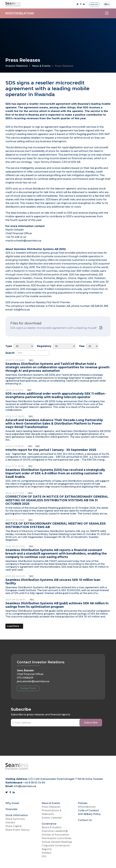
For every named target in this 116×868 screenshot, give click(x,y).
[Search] (33, 353)
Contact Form (28, 688)
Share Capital (14, 826)
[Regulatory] (64, 346)
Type (9, 346)
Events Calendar (52, 818)
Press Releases (51, 807)
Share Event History (18, 830)
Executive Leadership (55, 831)
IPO (44, 856)
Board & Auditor (52, 827)
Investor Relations (17, 66)
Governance (49, 824)
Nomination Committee (56, 838)
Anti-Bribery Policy (89, 814)
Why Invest (12, 803)
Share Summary (15, 819)
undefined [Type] (23, 346)
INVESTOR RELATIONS (19, 13)
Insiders (47, 853)
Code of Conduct (88, 810)
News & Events (41, 66)
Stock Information (17, 815)
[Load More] (14, 626)
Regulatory (44, 346)
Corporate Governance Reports (56, 847)
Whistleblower (87, 807)
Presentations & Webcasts (52, 812)
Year (82, 346)
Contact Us (85, 820)
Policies (83, 803)
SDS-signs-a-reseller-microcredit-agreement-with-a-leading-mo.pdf (53, 328)
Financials (11, 809)
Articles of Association (55, 835)
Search (10, 353)
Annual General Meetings (57, 842)
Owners (10, 823)
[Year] (92, 346)
